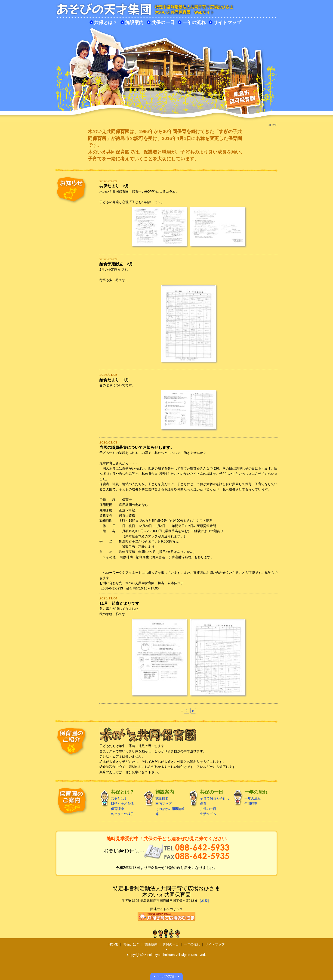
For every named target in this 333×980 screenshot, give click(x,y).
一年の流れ (194, 22)
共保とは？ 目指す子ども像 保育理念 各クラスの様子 (120, 803)
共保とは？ (106, 22)
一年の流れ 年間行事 (253, 797)
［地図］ (204, 901)
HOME (113, 944)
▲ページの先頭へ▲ (166, 976)
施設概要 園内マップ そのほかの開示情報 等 (164, 803)
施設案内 (134, 22)
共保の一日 (163, 22)
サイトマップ (227, 22)
